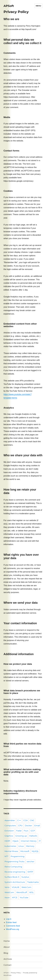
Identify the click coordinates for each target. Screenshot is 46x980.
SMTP (30, 872)
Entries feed (11, 922)
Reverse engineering (15, 872)
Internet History (29, 841)
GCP (33, 831)
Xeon (7, 898)
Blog (6, 953)
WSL (31, 892)
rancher (30, 862)
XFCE (15, 898)
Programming (18, 856)
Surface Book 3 (12, 877)
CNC (32, 820)
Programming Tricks (14, 862)
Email (37, 826)
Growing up (21, 836)
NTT (6, 856)
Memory (30, 846)
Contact (8, 965)
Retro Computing (13, 867)
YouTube (24, 898)
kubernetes (10, 846)
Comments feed (13, 926)
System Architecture (15, 882)
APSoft (9, 6)
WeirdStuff (22, 892)
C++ (19, 820)
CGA (25, 820)
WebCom (9, 892)
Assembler (10, 820)
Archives (8, 959)
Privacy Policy (16, 973)
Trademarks (33, 882)
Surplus (25, 877)
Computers (10, 826)
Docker (28, 826)
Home (7, 941)
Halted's (33, 836)
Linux (21, 846)
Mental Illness (11, 851)
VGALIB (15, 887)
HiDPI (7, 841)
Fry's (26, 831)
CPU (20, 826)
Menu (38, 6)
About (7, 947)
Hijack (16, 841)
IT (40, 841)
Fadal (19, 831)
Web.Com (26, 887)
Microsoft (25, 851)
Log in (9, 919)
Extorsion (9, 831)
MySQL (35, 851)
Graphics (9, 836)
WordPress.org (13, 929)
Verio (7, 887)
